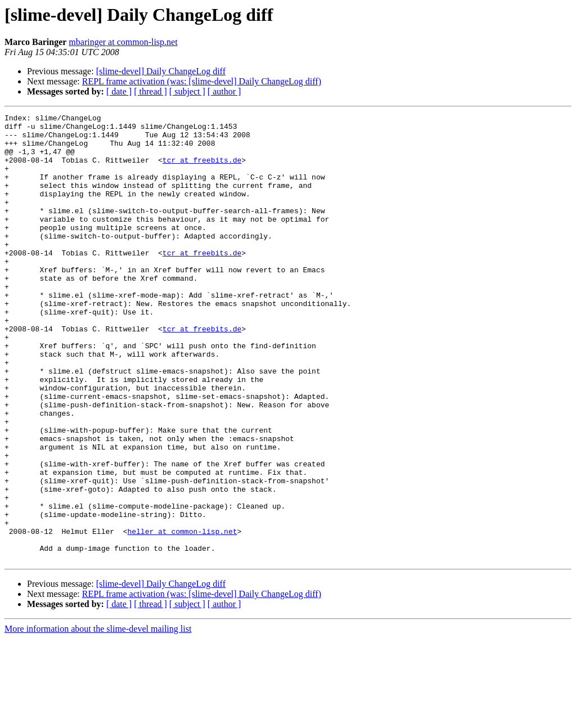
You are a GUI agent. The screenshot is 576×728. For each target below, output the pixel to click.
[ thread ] (150, 91)
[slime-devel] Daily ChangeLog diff (161, 71)
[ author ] (224, 91)
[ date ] (119, 91)
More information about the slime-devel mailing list (98, 718)
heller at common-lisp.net (182, 615)
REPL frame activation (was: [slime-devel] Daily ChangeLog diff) (202, 81)
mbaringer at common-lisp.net (123, 42)
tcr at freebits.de (202, 170)
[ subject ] (187, 91)
